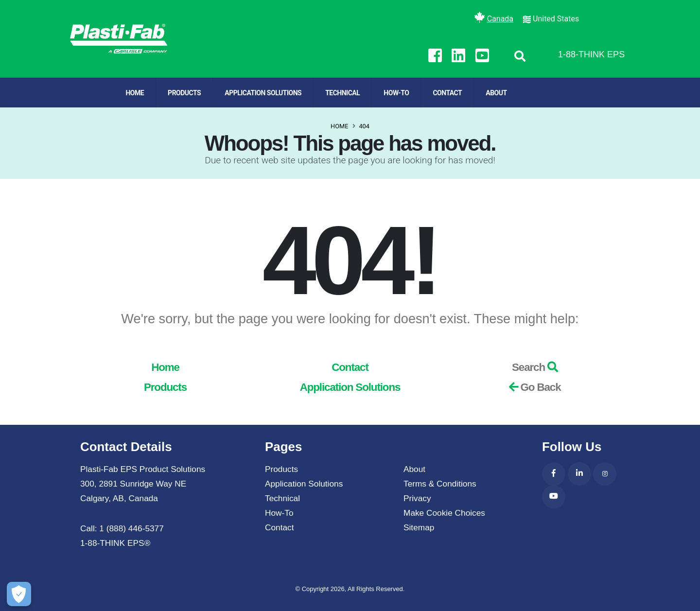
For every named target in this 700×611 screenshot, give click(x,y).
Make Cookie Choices (444, 513)
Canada (500, 19)
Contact (447, 93)
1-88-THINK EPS (591, 54)
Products (184, 93)
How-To (396, 93)
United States (556, 19)
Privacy (417, 498)
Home (135, 93)
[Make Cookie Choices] (16, 594)
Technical (342, 93)
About (496, 93)
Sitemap (419, 527)
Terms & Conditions (440, 484)
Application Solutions (263, 93)
